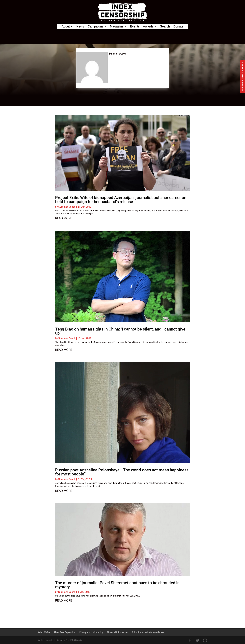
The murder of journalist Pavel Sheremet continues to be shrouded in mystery (117, 585)
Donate (178, 26)
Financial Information (117, 632)
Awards (148, 26)
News (80, 26)
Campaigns (96, 26)
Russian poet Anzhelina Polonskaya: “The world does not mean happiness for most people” (122, 472)
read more (64, 218)
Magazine (117, 26)
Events (135, 26)
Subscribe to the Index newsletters (148, 632)
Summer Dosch (67, 207)
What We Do (44, 632)
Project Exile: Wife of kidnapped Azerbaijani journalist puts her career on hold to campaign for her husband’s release (121, 200)
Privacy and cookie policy (91, 632)
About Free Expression (65, 632)
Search (165, 26)
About (66, 26)
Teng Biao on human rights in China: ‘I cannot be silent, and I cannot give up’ (120, 331)
